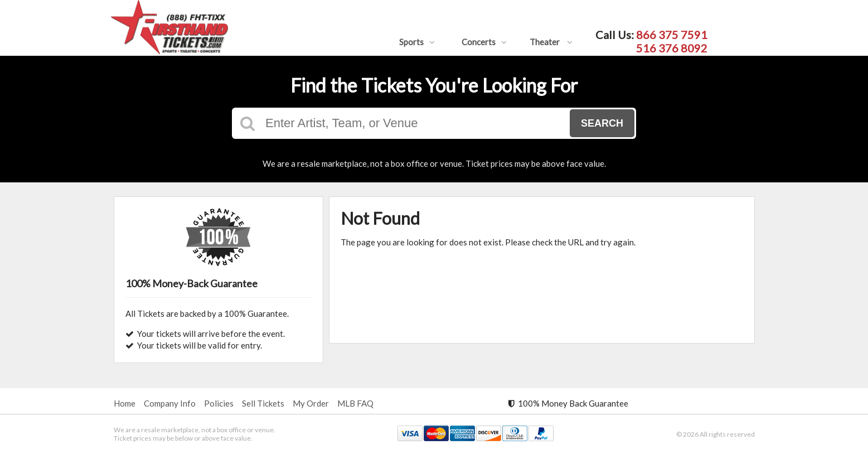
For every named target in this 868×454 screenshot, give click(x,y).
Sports (417, 42)
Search (602, 123)
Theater (551, 42)
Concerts (484, 42)
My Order (311, 403)
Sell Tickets (263, 403)
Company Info (170, 403)
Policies (219, 403)
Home (125, 403)
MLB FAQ (355, 403)
